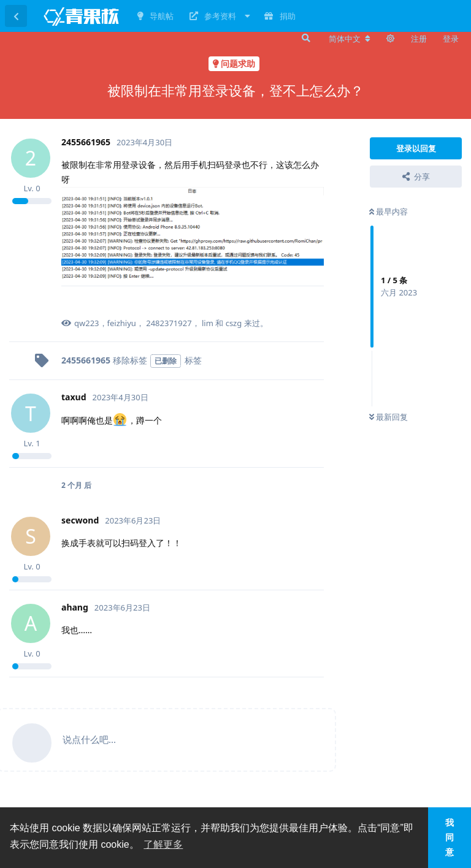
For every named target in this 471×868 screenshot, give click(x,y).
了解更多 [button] (163, 844)
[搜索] (305, 38)
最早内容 (389, 211)
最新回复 (389, 417)
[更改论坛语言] (350, 39)
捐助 (280, 16)
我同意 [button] (450, 837)
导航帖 (155, 16)
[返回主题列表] (16, 16)
